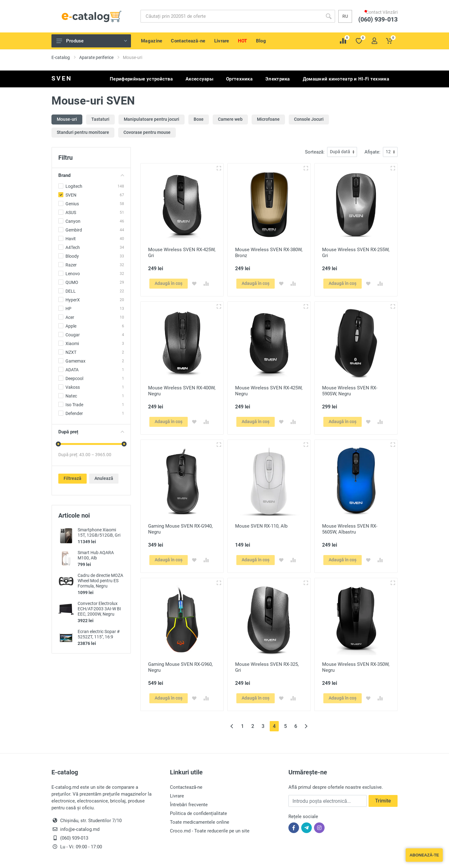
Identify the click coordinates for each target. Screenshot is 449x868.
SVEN (71, 195)
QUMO (72, 282)
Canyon (73, 221)
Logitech (74, 186)
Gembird (74, 230)
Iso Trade (74, 405)
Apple (71, 326)
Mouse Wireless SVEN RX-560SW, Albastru (350, 529)
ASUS (71, 212)
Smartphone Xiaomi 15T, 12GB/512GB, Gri (99, 532)
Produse (92, 41)
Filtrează (72, 478)
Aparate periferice (96, 57)
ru (345, 16)
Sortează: (315, 152)
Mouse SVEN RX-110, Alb (261, 526)
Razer (71, 265)
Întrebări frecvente (189, 805)
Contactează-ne (186, 787)
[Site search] (231, 16)
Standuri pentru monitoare (83, 132)
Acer (70, 317)
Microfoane (268, 119)
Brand (91, 175)
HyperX (73, 300)
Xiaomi (72, 344)
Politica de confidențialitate (198, 813)
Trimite (383, 801)
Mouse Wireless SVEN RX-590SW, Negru (350, 391)
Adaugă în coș (169, 283)
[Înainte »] (306, 726)
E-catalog (61, 57)
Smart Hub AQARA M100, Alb (96, 555)
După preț (91, 432)
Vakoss (73, 387)
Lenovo (73, 274)
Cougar (73, 335)
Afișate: (372, 152)
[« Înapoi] (232, 726)
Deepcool (74, 378)
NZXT (71, 352)
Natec (71, 396)
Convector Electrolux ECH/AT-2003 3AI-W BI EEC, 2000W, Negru (99, 609)
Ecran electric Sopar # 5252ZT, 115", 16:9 (99, 634)
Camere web (230, 119)
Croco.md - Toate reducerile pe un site (210, 831)
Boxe (199, 119)
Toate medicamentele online (200, 822)
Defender (74, 413)
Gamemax (75, 361)
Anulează (104, 478)
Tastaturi (100, 119)
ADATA (72, 370)
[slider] (58, 444)
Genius (72, 204)
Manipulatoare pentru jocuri (152, 119)
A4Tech (73, 247)
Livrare (177, 796)
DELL (71, 291)
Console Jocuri (309, 119)
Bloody (72, 256)
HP (68, 309)
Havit (71, 239)
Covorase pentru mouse (147, 132)
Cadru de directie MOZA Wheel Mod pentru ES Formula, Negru (100, 581)
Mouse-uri (67, 119)
